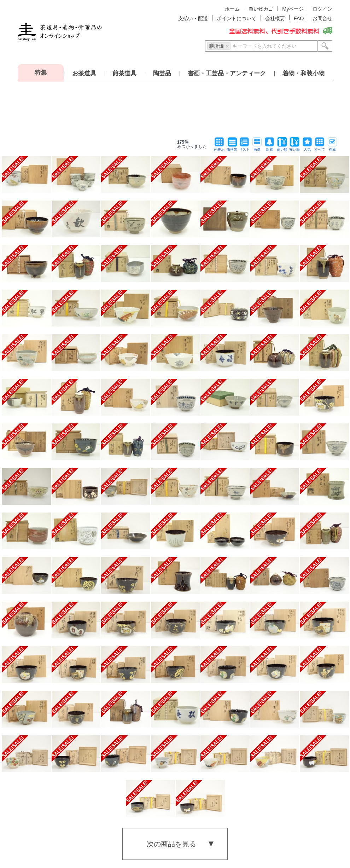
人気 (307, 148)
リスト (244, 148)
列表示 (219, 148)
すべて (320, 148)
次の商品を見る (171, 844)
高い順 (282, 148)
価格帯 (232, 148)
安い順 (294, 148)
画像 (257, 148)
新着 (269, 148)
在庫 (332, 148)
